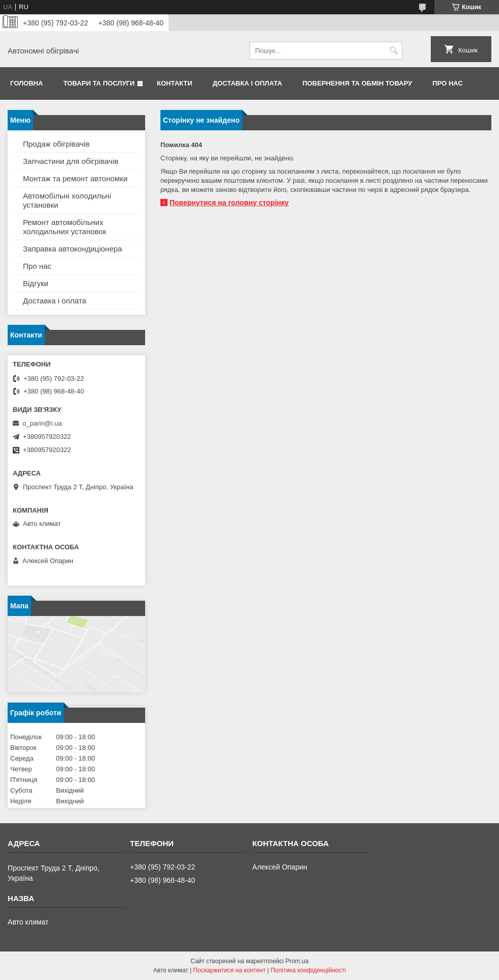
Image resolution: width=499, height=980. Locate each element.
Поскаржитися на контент (229, 970)
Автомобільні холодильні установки (67, 200)
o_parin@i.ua (42, 423)
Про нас (447, 83)
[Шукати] (393, 51)
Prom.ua (297, 961)
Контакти (175, 83)
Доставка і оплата (247, 83)
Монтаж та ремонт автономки (75, 178)
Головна (26, 83)
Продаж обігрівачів (56, 144)
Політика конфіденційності (309, 970)
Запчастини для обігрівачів (71, 161)
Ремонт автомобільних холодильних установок (65, 227)
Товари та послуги (99, 83)
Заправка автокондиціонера (73, 249)
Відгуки (36, 283)
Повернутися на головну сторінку (229, 203)
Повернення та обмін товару (357, 83)
